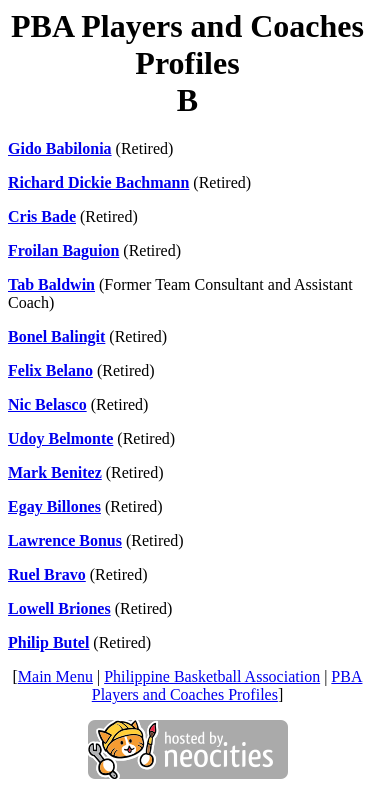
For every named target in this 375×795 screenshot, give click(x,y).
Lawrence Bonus (65, 540)
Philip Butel (48, 642)
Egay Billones (54, 506)
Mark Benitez (55, 472)
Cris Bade (42, 216)
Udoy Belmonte (60, 438)
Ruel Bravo (47, 574)
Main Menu (55, 676)
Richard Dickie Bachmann (98, 182)
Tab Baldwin (51, 284)
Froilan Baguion (63, 250)
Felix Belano (50, 370)
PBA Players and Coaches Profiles (227, 685)
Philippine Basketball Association (212, 676)
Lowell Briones (59, 608)
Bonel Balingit (56, 336)
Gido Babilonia (60, 148)
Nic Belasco (47, 404)
